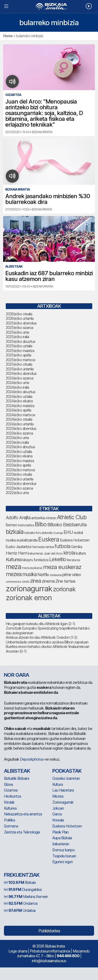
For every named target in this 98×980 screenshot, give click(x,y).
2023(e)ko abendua (21, 428)
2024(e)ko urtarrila (20, 424)
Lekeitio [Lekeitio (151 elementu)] (58, 559)
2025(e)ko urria (17, 332)
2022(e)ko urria (17, 493)
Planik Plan (60, 832)
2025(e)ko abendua (21, 323)
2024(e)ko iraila (17, 387)
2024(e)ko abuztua (20, 392)
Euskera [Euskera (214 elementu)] (49, 539)
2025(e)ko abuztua (20, 341)
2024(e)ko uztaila (19, 396)
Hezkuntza (12, 796)
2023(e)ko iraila (17, 442)
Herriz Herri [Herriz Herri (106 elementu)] (16, 553)
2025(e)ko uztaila (19, 346)
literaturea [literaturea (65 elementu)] (73, 560)
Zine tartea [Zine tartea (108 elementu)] (65, 581)
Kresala (58, 820)
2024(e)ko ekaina (19, 401)
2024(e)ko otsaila (19, 419)
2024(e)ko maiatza (20, 406)
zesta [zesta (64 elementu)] (26, 582)
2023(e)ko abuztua (20, 447)
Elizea (8, 784)
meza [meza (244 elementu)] (13, 567)
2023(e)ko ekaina (19, 456)
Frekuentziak (22, 875)
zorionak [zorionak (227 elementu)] (64, 589)
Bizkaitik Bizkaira (16, 778)
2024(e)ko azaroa (19, 378)
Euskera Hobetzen (67, 826)
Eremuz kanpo (64, 850)
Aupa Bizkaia (62, 838)
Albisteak (17, 771)
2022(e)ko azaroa (19, 488)
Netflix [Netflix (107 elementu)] (43, 575)
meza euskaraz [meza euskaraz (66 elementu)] (32, 568)
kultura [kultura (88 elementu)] (81, 553)
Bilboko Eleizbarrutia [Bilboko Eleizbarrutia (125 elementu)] (67, 525)
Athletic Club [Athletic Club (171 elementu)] (72, 517)
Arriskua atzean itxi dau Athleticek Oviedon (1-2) (42, 637)
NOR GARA (16, 675)
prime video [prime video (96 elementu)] (71, 575)
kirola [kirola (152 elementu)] (69, 553)
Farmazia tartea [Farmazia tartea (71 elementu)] (43, 547)
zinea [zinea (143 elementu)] (36, 581)
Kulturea (10, 808)
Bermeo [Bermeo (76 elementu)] (11, 525)
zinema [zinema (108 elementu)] (48, 581)
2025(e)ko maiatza (20, 351)
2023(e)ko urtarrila (19, 479)
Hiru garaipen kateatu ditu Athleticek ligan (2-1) (41, 624)
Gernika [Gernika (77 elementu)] (77, 547)
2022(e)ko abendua (21, 483)
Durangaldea (23, 889)
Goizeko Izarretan (66, 778)
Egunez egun (62, 862)
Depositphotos (32, 759)
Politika (9, 820)
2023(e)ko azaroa (19, 433)
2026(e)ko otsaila (19, 314)
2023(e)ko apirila (18, 465)
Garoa (57, 814)
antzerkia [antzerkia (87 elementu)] (38, 518)
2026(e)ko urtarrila (20, 318)
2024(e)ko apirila (18, 410)
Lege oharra (18, 951)
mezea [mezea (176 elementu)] (14, 574)
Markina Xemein (26, 897)
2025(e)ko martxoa (20, 360)
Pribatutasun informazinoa (50, 951)
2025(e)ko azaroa (19, 327)
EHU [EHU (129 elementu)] (68, 532)
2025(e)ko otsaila (19, 364)
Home (8, 36)
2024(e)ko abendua (21, 373)
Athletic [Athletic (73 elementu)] (51, 518)
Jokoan (58, 808)
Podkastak (67, 771)
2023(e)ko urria (17, 438)
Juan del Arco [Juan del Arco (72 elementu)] (53, 553)
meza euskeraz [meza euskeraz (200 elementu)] (62, 567)
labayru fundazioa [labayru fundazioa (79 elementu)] (35, 560)
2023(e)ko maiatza (20, 461)
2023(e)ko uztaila (19, 451)
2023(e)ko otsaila (19, 474)
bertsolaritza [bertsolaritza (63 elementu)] (26, 525)
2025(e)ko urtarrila (20, 369)
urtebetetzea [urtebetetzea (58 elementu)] (13, 582)
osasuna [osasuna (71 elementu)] (56, 575)
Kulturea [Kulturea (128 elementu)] (14, 559)
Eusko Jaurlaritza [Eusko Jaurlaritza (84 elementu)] (18, 547)
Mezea (58, 796)
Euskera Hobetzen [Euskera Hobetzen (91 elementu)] (75, 540)
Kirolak (9, 802)
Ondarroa (21, 903)
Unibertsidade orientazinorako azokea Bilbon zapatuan (47, 642)
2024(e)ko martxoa (20, 415)
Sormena (11, 826)
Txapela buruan (64, 856)
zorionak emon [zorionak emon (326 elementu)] (29, 598)
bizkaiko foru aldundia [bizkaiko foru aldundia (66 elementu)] (38, 533)
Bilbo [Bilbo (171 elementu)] (41, 524)
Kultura (57, 784)
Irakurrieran (61, 844)
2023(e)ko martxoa (20, 470)
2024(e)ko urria (17, 383)
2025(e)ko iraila (17, 337)
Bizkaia (20, 882)
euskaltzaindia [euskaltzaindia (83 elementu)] (27, 540)
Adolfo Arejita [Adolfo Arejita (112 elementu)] (18, 518)
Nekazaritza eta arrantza (23, 814)
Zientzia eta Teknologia (22, 832)
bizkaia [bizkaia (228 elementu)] (15, 532)
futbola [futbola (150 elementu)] (62, 546)
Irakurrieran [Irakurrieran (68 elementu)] (35, 553)
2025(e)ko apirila (18, 355)
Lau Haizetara (63, 790)
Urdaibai (20, 910)
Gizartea (11, 790)
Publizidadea (49, 931)
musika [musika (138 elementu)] (30, 574)
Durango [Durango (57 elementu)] (58, 533)
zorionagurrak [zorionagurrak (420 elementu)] (29, 589)
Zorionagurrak (63, 802)
